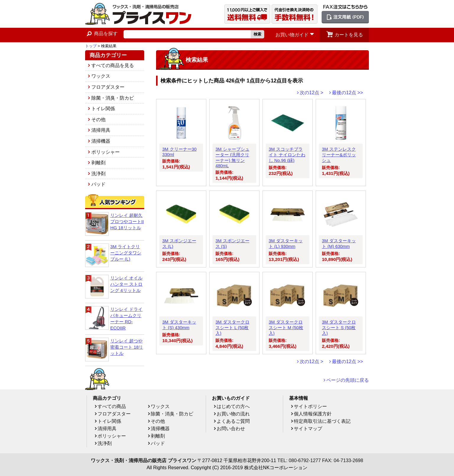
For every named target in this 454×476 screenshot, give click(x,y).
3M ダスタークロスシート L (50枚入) (232, 328)
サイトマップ (308, 429)
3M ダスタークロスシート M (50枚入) (286, 328)
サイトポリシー (310, 406)
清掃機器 (101, 141)
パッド (98, 184)
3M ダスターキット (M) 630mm (339, 244)
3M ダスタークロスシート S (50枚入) (339, 328)
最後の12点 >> (347, 93)
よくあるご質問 (233, 421)
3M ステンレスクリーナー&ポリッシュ (339, 155)
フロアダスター (108, 87)
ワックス (101, 76)
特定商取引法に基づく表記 (322, 421)
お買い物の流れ (233, 414)
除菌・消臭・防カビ (113, 98)
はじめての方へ (233, 406)
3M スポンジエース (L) (179, 244)
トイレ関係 (103, 109)
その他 (98, 120)
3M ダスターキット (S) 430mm (179, 325)
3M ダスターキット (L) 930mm (286, 244)
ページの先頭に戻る (348, 380)
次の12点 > (312, 93)
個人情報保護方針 (313, 414)
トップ (91, 46)
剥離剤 (98, 163)
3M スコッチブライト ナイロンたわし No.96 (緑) (287, 155)
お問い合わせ (231, 429)
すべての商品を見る (113, 65)
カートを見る (349, 35)
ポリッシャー (106, 152)
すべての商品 (112, 406)
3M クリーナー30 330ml (179, 152)
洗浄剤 (98, 174)
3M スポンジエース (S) (232, 244)
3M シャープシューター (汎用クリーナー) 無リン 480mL (232, 157)
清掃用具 (101, 130)
